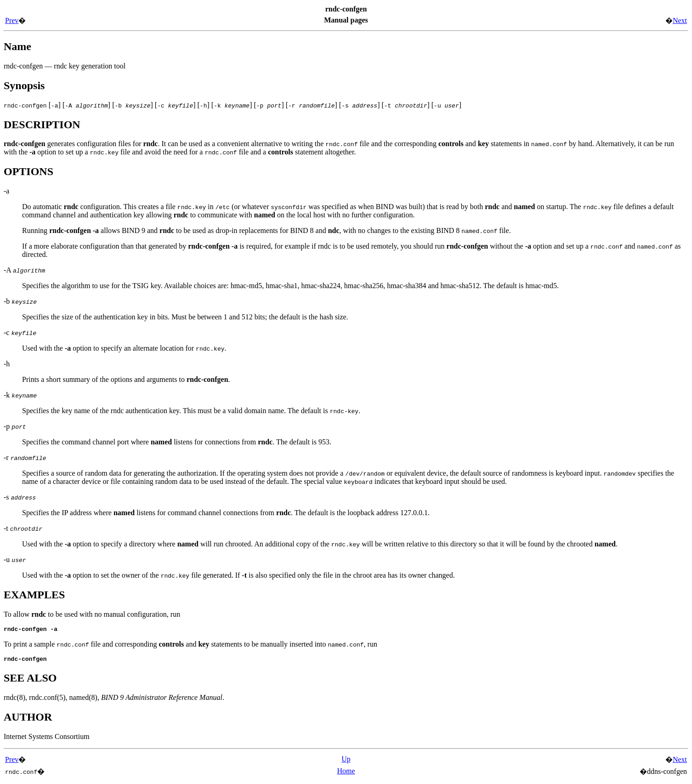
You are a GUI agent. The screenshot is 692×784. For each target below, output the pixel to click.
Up (346, 762)
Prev (12, 20)
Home (346, 774)
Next (680, 20)
